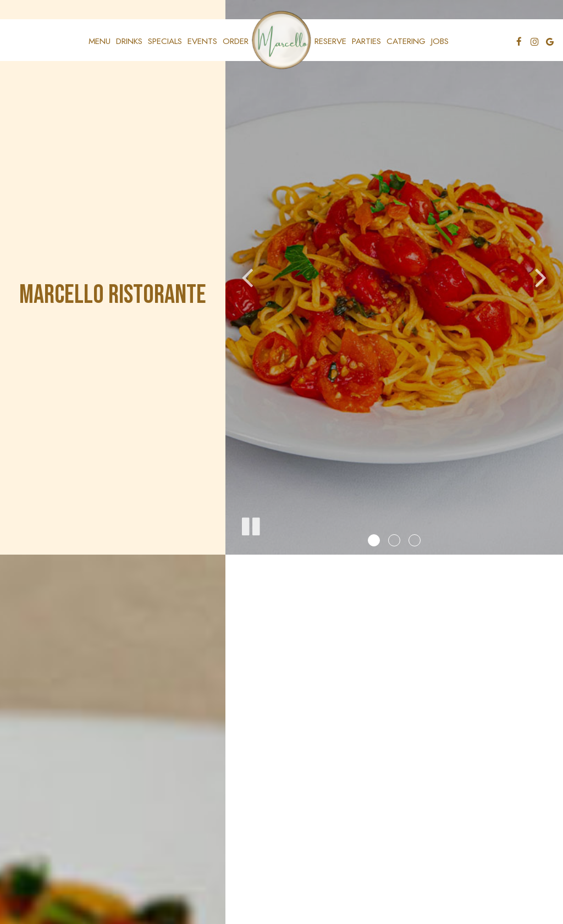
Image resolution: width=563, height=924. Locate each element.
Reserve (330, 41)
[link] (281, 40)
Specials (165, 41)
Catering (406, 41)
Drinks (129, 41)
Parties (366, 41)
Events (202, 41)
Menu (100, 41)
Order (236, 41)
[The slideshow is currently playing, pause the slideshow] (250, 524)
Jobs (440, 41)
